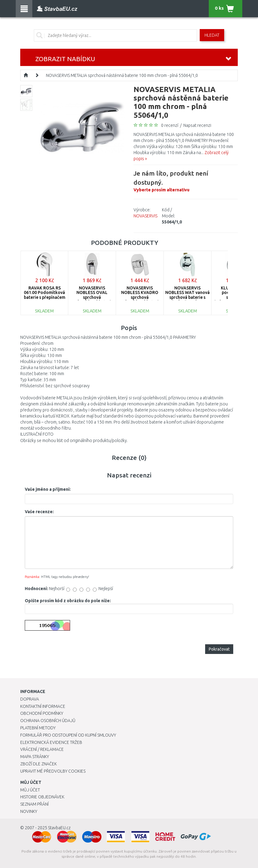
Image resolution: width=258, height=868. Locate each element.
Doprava (30, 699)
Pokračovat (219, 649)
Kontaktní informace (43, 706)
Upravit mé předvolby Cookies (53, 771)
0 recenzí (170, 125)
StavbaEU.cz (59, 828)
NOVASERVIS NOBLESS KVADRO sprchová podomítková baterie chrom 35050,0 (140, 297)
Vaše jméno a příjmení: (48, 489)
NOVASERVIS (145, 216)
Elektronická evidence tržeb (51, 742)
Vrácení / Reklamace (42, 749)
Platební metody (38, 728)
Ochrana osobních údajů (48, 721)
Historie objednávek (42, 797)
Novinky (29, 811)
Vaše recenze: (39, 512)
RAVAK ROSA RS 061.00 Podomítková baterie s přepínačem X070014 (45, 295)
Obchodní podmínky (42, 713)
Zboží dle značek (39, 764)
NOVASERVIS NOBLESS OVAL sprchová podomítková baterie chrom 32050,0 (92, 297)
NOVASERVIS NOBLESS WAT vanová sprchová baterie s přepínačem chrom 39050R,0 (187, 297)
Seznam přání (34, 804)
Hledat (212, 35)
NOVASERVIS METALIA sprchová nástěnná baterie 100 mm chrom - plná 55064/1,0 (122, 75)
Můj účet (30, 790)
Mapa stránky (35, 757)
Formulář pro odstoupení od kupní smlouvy (68, 735)
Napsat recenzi (197, 125)
